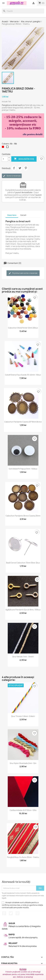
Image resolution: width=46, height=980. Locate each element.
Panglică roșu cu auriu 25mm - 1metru (23, 857)
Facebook (4, 913)
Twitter (11, 913)
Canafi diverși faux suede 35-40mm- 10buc (23, 375)
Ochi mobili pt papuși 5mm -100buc (23, 469)
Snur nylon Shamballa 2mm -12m (23, 763)
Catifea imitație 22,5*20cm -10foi (23, 810)
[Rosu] (3, 147)
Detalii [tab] (23, 215)
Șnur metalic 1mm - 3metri (23, 657)
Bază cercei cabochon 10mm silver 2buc (23, 563)
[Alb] (8, 147)
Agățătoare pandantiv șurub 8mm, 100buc (23, 610)
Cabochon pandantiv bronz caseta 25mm (23, 516)
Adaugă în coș (24, 159)
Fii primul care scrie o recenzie (23, 273)
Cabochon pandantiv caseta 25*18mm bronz (23, 422)
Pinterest (26, 168)
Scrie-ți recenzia (12, 176)
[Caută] (23, 11)
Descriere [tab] (12, 215)
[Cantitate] (5, 159)
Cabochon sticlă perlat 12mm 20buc (23, 328)
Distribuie (14, 168)
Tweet (20, 168)
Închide (23, 969)
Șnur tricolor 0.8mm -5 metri (23, 716)
